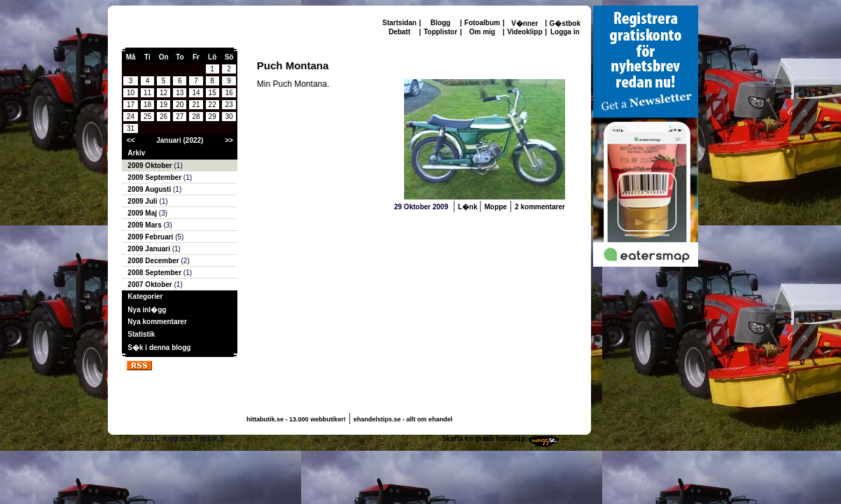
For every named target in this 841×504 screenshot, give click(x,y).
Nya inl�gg (147, 310)
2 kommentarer (540, 207)
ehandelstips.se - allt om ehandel (403, 419)
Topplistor (440, 32)
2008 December (154, 261)
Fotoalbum (482, 23)
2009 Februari (151, 237)
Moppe (496, 207)
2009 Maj (143, 213)
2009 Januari (150, 249)
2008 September (155, 273)
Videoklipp (524, 32)
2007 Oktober (151, 285)
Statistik (141, 334)
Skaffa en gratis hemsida (483, 439)
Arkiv (136, 153)
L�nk (469, 207)
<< (131, 140)
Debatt (399, 32)
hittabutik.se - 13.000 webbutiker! (296, 419)
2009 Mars (145, 225)
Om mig (482, 32)
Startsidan (399, 23)
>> (229, 140)
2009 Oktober (151, 166)
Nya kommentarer (157, 322)
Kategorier (145, 296)
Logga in (565, 32)
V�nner (524, 23)
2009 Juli (143, 201)
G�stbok (565, 23)
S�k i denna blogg (159, 348)
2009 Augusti (150, 189)
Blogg (440, 23)
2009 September (155, 177)
